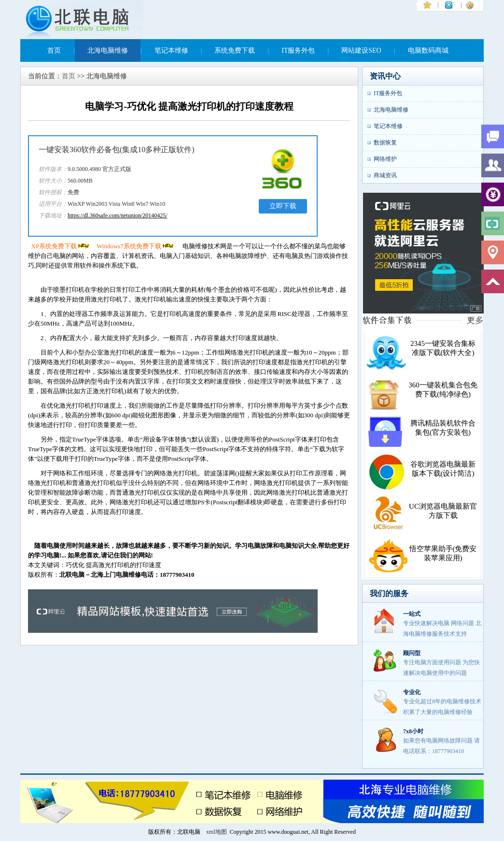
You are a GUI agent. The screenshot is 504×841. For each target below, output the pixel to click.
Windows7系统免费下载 (136, 246)
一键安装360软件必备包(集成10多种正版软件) (117, 150)
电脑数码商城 (428, 50)
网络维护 (385, 159)
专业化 (412, 692)
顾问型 (412, 653)
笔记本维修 (171, 50)
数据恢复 (385, 143)
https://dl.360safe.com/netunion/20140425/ (118, 215)
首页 (54, 50)
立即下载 (283, 206)
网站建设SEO (361, 50)
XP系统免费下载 (61, 246)
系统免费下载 (235, 50)
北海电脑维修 (108, 50)
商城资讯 (385, 175)
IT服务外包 (298, 50)
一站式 (412, 614)
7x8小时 (413, 731)
